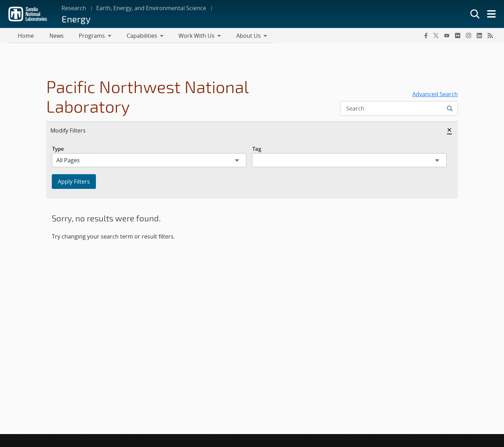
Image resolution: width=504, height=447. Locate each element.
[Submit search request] (450, 109)
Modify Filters (76, 131)
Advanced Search (435, 95)
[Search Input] (399, 109)
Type (58, 150)
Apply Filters (74, 183)
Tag (257, 150)
